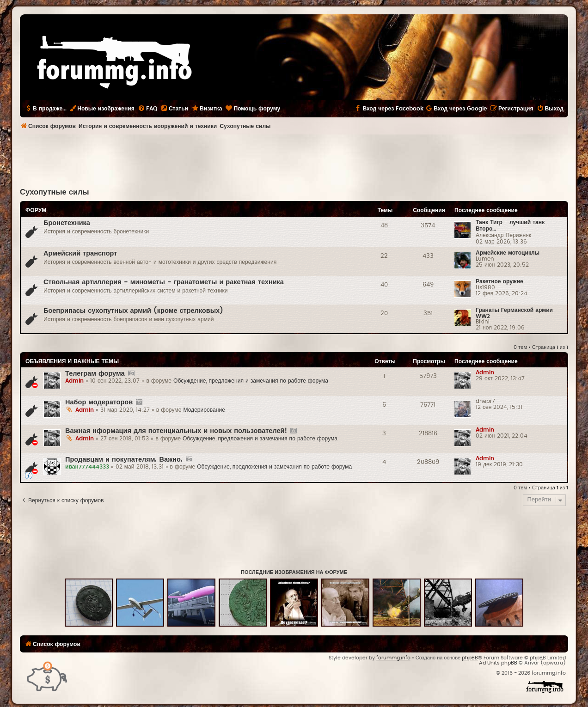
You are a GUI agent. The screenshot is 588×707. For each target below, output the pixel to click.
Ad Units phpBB (498, 663)
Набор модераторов (99, 402)
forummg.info (393, 658)
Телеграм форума (95, 374)
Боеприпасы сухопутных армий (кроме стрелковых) (133, 311)
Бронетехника (67, 223)
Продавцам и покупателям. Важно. (124, 460)
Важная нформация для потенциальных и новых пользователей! (176, 431)
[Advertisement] (294, 160)
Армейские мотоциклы (508, 253)
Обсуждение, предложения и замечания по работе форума (251, 381)
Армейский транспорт (80, 253)
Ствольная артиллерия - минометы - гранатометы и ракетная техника (164, 282)
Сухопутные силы (55, 192)
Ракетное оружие (499, 281)
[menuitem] (147, 109)
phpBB (470, 658)
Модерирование (204, 410)
